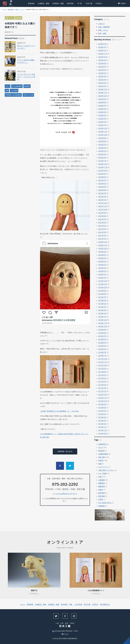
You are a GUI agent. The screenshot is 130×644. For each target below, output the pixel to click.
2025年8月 (102, 63)
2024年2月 (102, 122)
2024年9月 (102, 99)
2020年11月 (103, 245)
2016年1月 (102, 427)
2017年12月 (103, 359)
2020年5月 (102, 265)
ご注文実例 (78, 604)
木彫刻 (101, 460)
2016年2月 (102, 424)
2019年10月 (103, 287)
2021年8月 (102, 216)
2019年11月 (103, 284)
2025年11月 (103, 54)
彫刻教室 (27, 86)
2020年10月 (103, 248)
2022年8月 (102, 177)
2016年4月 (102, 417)
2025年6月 (102, 70)
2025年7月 (102, 67)
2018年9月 (102, 330)
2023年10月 (103, 135)
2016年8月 (102, 408)
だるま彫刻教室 (17, 86)
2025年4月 (102, 76)
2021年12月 (103, 203)
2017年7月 (102, 375)
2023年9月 (102, 138)
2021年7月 (102, 219)
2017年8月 (102, 372)
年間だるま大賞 (28, 95)
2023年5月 (102, 151)
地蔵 (100, 464)
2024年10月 (103, 96)
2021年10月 (103, 210)
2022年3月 (102, 193)
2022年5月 (102, 187)
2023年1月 (102, 161)
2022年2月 (102, 197)
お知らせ (101, 24)
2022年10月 (103, 171)
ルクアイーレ (103, 467)
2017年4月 (102, 385)
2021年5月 (102, 226)
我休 (11, 4)
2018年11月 (103, 323)
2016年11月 (103, 398)
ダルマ (8, 86)
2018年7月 (102, 336)
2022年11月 (103, 167)
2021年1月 (102, 239)
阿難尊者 (101, 483)
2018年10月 (103, 326)
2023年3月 (102, 154)
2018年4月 (102, 346)
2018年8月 (102, 333)
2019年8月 (102, 294)
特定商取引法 (105, 604)
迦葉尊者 (101, 486)
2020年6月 (102, 261)
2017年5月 (102, 382)
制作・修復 (102, 33)
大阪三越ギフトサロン (106, 470)
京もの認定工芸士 (105, 503)
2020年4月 (102, 268)
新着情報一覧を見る (65, 451)
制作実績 (70, 4)
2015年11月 (103, 430)
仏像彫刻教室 (103, 454)
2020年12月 (103, 242)
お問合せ (99, 4)
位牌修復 (101, 506)
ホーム (4, 9)
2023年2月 (102, 158)
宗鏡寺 (101, 490)
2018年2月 (102, 352)
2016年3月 (102, 421)
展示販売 (101, 451)
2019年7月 (102, 297)
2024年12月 (103, 89)
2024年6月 (102, 109)
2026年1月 (102, 50)
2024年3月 (102, 119)
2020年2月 (102, 274)
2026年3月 (102, 44)
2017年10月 (103, 365)
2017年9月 (102, 369)
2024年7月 (102, 106)
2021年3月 (102, 232)
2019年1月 (102, 317)
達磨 (7, 91)
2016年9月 (102, 404)
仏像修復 (101, 480)
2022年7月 (102, 180)
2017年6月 (102, 378)
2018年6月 (102, 339)
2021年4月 (102, 229)
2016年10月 (103, 401)
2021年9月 (102, 213)
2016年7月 (102, 411)
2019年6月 (102, 300)
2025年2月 (102, 83)
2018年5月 (102, 343)
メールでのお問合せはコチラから (65, 494)
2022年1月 (102, 200)
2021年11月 (103, 206)
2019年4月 (102, 307)
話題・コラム (20, 9)
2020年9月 (102, 252)
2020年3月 (102, 271)
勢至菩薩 (101, 496)
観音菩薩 (101, 493)
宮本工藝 (89, 4)
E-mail (65, 634)
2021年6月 (102, 223)
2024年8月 (102, 102)
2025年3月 (102, 80)
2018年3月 (102, 349)
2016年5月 (102, 414)
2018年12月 (103, 320)
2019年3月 (102, 310)
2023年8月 (102, 141)
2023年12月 (103, 128)
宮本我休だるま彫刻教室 (13, 95)
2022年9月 (102, 174)
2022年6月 (102, 184)
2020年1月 (102, 278)
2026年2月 (102, 47)
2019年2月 (102, 313)
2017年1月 (102, 391)
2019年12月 (103, 281)
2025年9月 (102, 60)
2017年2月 (102, 388)
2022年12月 (103, 164)
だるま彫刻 (14, 91)
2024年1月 (102, 125)
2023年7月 (102, 145)
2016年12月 (103, 395)
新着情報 (31, 4)
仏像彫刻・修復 (43, 4)
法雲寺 (101, 499)
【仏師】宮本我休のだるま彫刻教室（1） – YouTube (59, 411)
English (122, 4)
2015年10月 (103, 434)
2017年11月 (103, 362)
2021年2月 (102, 236)
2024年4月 (102, 115)
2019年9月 (102, 291)
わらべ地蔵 (102, 473)
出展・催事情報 (104, 27)
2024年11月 (103, 93)
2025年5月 (102, 73)
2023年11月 (103, 132)
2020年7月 (102, 258)
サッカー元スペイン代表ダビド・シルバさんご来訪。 (26, 77)
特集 (80, 4)
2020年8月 (102, 255)
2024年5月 (102, 112)
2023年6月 (102, 148)
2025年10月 (103, 57)
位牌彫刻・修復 (58, 4)
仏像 (100, 477)
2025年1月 (102, 86)
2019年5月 (102, 304)
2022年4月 (102, 190)
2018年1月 (102, 356)
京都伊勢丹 (102, 444)
